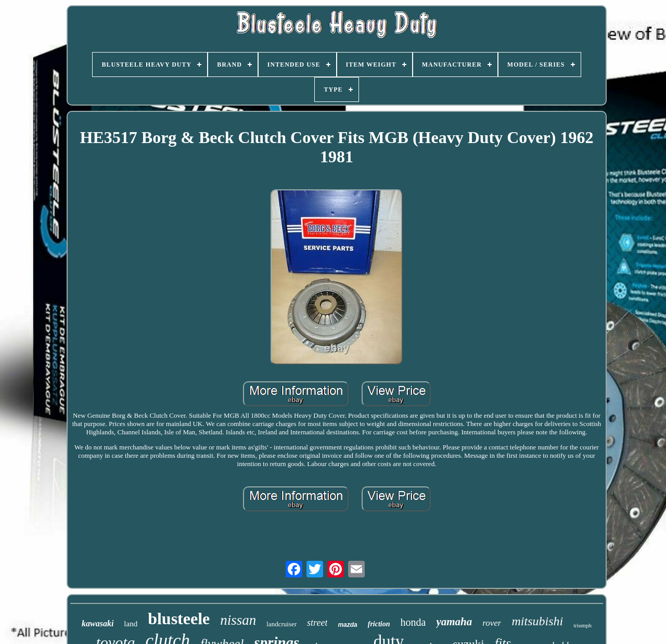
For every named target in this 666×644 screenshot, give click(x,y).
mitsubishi (537, 621)
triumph (582, 625)
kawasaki (98, 623)
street (317, 623)
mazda (347, 625)
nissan (238, 620)
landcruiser (281, 624)
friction (379, 624)
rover (492, 623)
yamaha (454, 622)
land (131, 624)
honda (413, 622)
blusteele (179, 619)
